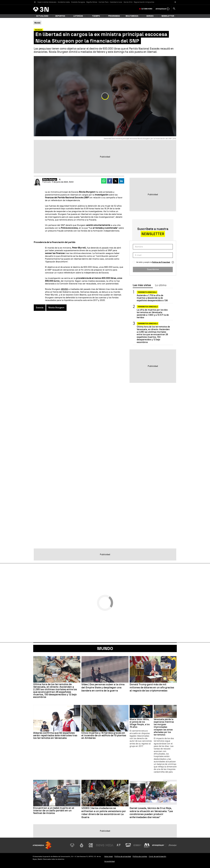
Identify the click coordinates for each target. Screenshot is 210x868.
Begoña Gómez (92, 2)
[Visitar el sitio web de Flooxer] (173, 845)
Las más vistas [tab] (142, 285)
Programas (114, 16)
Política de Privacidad (161, 262)
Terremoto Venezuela (147, 292)
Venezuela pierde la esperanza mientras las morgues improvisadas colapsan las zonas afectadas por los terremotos (164, 727)
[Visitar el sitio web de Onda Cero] (128, 845)
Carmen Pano (104, 2)
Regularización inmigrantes (144, 2)
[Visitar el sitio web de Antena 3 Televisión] (72, 845)
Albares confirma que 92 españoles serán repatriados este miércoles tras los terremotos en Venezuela (55, 735)
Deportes (60, 16)
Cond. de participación (157, 856)
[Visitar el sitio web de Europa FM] (137, 845)
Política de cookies (140, 856)
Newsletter (168, 16)
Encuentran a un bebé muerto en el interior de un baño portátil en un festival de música (54, 811)
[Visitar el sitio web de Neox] (91, 845)
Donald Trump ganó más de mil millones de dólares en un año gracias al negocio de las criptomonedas (152, 688)
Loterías (78, 16)
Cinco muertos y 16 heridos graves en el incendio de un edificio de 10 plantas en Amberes (104, 735)
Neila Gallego (50, 179)
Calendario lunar (116, 2)
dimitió (64, 289)
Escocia (40, 308)
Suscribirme (153, 269)
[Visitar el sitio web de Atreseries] (119, 845)
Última (147, 9)
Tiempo (96, 16)
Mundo (105, 648)
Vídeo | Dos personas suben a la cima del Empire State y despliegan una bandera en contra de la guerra (103, 688)
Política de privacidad (123, 856)
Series (150, 16)
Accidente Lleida (64, 2)
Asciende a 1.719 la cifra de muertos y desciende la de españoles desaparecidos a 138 (152, 298)
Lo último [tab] (161, 285)
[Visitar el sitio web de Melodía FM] (147, 845)
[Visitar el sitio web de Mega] (110, 845)
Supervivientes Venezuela (47, 2)
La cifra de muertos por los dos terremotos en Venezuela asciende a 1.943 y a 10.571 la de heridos (153, 314)
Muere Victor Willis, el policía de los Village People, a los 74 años (140, 723)
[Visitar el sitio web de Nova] (100, 845)
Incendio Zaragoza (78, 2)
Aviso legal (109, 856)
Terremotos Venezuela (148, 307)
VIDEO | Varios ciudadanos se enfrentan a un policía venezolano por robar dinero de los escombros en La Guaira (104, 813)
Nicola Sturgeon (56, 308)
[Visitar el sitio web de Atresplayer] (160, 845)
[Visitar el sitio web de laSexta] (82, 845)
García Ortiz (128, 2)
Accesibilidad (109, 861)
